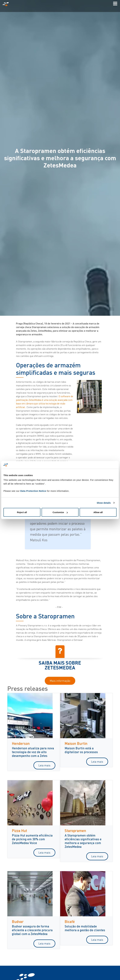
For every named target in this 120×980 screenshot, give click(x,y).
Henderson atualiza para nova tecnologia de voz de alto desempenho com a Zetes (33, 752)
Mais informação (60, 681)
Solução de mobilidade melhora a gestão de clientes (85, 928)
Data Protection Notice (33, 491)
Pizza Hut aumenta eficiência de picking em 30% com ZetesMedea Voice (32, 839)
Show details (104, 503)
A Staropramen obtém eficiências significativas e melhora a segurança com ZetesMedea (83, 841)
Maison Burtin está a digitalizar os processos (81, 750)
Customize (60, 512)
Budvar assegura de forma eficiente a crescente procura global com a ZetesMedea (32, 930)
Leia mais (44, 765)
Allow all (98, 512)
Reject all (22, 512)
